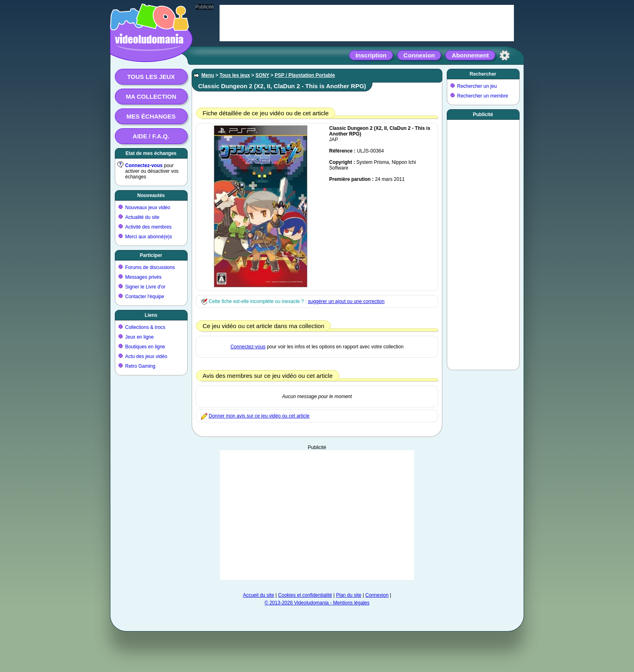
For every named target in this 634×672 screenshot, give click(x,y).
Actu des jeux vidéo (146, 356)
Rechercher (483, 74)
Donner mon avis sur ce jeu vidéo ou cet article (259, 416)
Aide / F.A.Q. (151, 136)
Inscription (371, 55)
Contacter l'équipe (145, 297)
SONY (262, 75)
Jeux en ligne (140, 337)
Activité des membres (149, 227)
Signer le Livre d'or (146, 287)
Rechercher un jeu (477, 86)
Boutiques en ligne (145, 347)
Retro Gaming (141, 366)
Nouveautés (151, 195)
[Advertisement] (317, 515)
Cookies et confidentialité (305, 595)
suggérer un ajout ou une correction (346, 301)
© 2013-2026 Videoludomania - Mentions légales (317, 603)
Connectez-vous (144, 165)
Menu (208, 75)
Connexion (419, 55)
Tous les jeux (151, 77)
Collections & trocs (145, 327)
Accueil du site (259, 595)
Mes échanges (151, 116)
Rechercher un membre (483, 96)
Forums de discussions (150, 267)
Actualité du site (143, 217)
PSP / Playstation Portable (305, 75)
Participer (151, 255)
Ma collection (151, 96)
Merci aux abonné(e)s (149, 237)
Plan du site (349, 595)
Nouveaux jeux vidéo (148, 208)
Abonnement (470, 55)
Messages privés (144, 277)
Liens (151, 315)
